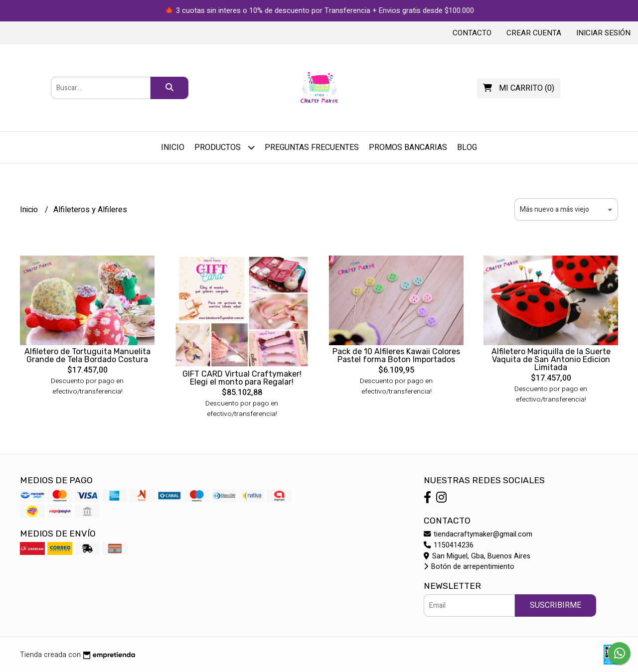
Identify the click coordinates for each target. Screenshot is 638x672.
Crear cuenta (534, 33)
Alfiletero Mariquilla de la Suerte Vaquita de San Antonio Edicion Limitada (551, 359)
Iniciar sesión (603, 33)
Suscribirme (556, 605)
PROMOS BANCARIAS (408, 147)
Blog (467, 147)
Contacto (472, 33)
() (519, 88)
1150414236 (449, 545)
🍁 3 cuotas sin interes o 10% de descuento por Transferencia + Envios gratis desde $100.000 (319, 10)
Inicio (173, 147)
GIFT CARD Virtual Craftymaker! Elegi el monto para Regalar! (242, 378)
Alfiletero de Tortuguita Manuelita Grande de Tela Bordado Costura (87, 355)
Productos (225, 147)
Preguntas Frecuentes (312, 147)
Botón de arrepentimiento (469, 567)
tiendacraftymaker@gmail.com (478, 534)
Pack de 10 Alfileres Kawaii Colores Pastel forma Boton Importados (396, 355)
